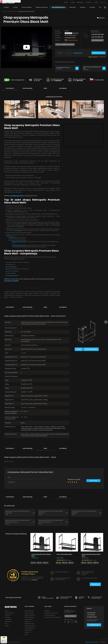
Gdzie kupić (73, 7)
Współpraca (8, 622)
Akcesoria (27, 632)
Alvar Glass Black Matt (64, 554)
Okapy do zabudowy (30, 626)
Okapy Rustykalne (29, 617)
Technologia (8, 619)
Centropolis (18, 230)
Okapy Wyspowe (29, 611)
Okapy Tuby (28, 622)
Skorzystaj (95, 584)
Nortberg (5, 11)
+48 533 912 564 (97, 34)
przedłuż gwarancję (17, 196)
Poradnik (15, 281)
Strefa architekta (27, 7)
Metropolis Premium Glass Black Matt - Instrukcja (20, 513)
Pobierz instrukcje (91, 349)
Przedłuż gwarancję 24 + (57, 80)
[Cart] (105, 7)
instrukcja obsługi (13, 275)
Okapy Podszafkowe (30, 615)
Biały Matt (76, 33)
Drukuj (79, 349)
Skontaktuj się (94, 625)
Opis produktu (10, 88)
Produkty (6, 7)
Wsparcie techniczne (42, 7)
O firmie (15, 7)
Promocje (92, 7)
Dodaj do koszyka (99, 53)
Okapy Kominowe (29, 613)
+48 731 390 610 (97, 37)
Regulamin (47, 611)
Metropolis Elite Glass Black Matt (91, 555)
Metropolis (13, 238)
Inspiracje (83, 7)
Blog (6, 624)
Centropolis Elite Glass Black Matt (41, 555)
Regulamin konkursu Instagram (53, 617)
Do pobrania (63, 88)
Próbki (26, 634)
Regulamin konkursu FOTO (51, 613)
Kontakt (7, 626)
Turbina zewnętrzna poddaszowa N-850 (92, 68)
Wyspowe (15, 11)
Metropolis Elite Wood (20, 245)
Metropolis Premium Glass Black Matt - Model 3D (53, 513)
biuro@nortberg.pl (92, 617)
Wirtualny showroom (59, 7)
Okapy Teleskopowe (30, 628)
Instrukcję (8, 281)
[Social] (65, 622)
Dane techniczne (27, 88)
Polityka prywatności (50, 615)
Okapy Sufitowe (29, 619)
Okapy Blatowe (29, 630)
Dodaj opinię (93, 481)
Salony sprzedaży (70, 616)
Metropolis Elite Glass (20, 242)
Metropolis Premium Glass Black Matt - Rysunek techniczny (20, 522)
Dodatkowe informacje (92, 642)
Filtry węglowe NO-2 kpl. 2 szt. (63, 68)
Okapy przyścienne (30, 624)
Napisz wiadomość (97, 40)
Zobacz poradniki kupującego (65, 44)
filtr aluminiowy (12, 267)
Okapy (10, 11)
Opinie (45, 88)
